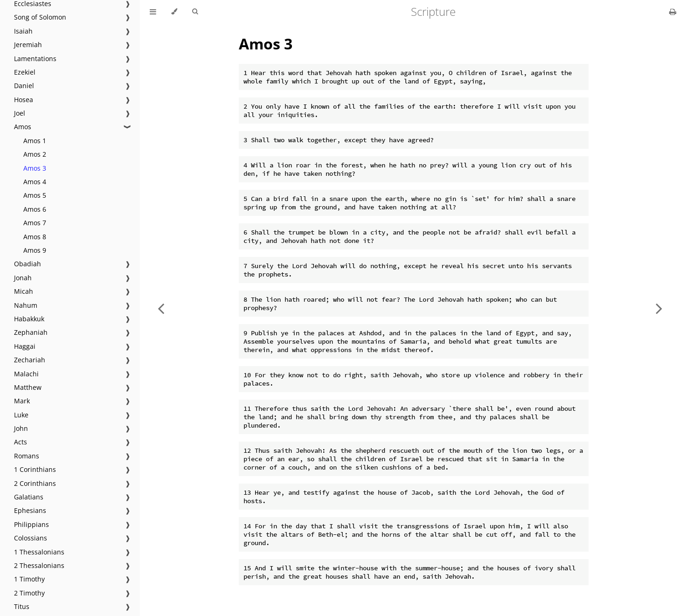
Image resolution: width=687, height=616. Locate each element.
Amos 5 (35, 195)
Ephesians (30, 510)
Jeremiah (28, 45)
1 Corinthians (35, 469)
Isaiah (23, 31)
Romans (27, 456)
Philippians (31, 524)
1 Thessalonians (39, 552)
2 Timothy (29, 593)
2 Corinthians (35, 483)
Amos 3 (35, 168)
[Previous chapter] (161, 308)
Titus (22, 606)
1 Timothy (29, 579)
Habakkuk (29, 319)
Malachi (26, 374)
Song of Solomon (40, 17)
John (21, 428)
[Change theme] (174, 12)
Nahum (26, 305)
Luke (21, 415)
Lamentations (35, 59)
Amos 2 (35, 154)
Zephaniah (31, 332)
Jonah (23, 278)
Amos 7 (35, 223)
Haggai (25, 346)
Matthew (28, 387)
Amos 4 (35, 182)
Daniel (24, 86)
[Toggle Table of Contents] (153, 12)
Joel (20, 113)
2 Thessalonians (39, 565)
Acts (21, 442)
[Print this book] (673, 12)
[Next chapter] (659, 308)
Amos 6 (35, 209)
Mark (22, 401)
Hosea (24, 100)
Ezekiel (25, 72)
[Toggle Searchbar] (195, 12)
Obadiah (28, 264)
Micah (24, 291)
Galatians (29, 497)
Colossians (31, 538)
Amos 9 (35, 250)
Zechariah (30, 360)
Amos (23, 127)
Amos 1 (35, 141)
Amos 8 (35, 237)
